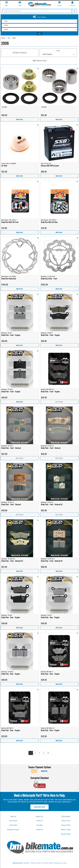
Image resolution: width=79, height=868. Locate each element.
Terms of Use (66, 821)
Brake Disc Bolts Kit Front (10, 222)
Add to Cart (19, 119)
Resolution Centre (13, 830)
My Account (13, 821)
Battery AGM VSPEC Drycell (50, 166)
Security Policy (66, 834)
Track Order (13, 825)
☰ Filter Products (20, 53)
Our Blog (39, 825)
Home (3, 38)
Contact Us (39, 830)
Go (39, 34)
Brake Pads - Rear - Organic (11, 617)
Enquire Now (39, 807)
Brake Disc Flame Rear (9, 279)
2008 (14, 38)
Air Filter (4, 166)
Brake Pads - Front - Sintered (11, 448)
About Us (40, 821)
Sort (58, 51)
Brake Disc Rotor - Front (49, 279)
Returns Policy (66, 830)
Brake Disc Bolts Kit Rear (49, 222)
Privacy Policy (66, 825)
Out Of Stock (59, 402)
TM (9, 38)
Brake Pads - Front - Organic (11, 335)
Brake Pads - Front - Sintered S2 (52, 504)
